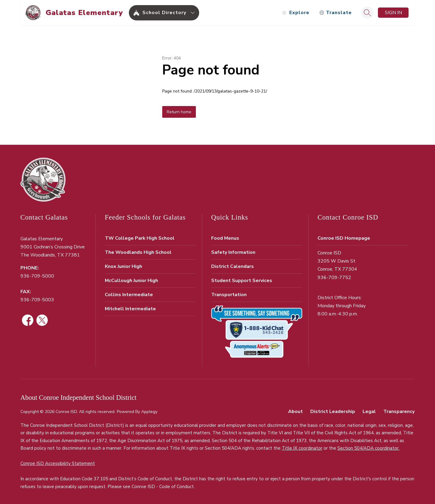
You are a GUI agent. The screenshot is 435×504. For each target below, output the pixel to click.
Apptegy (149, 412)
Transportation (229, 295)
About (295, 411)
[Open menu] (295, 13)
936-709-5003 (37, 300)
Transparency (399, 411)
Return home (179, 112)
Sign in (393, 13)
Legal (369, 411)
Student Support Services (242, 281)
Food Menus (225, 238)
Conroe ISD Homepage (344, 238)
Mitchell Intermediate (130, 309)
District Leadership (333, 411)
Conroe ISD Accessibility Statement (58, 463)
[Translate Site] (335, 13)
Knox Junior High (123, 266)
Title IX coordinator (302, 448)
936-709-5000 (37, 276)
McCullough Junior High (131, 281)
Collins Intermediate (129, 295)
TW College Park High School (140, 238)
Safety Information (233, 252)
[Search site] (367, 13)
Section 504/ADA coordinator (368, 448)
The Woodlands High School (138, 252)
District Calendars (233, 266)
